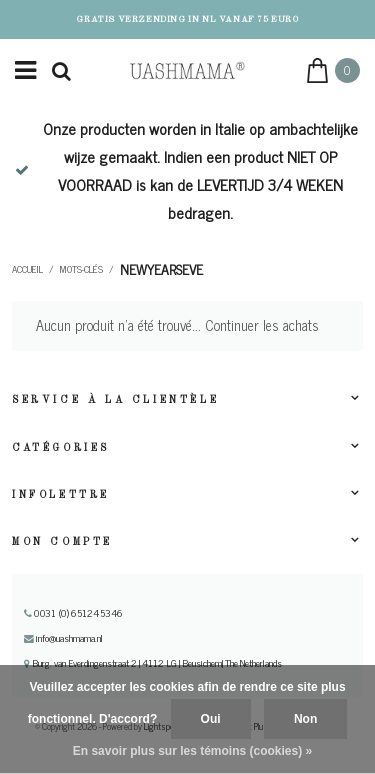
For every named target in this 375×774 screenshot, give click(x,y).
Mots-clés (81, 269)
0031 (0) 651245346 (73, 613)
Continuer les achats (262, 325)
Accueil (27, 269)
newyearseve (161, 269)
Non (305, 719)
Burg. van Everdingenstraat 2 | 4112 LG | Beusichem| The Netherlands (153, 663)
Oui (211, 719)
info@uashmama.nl (63, 638)
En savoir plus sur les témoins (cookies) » (192, 751)
